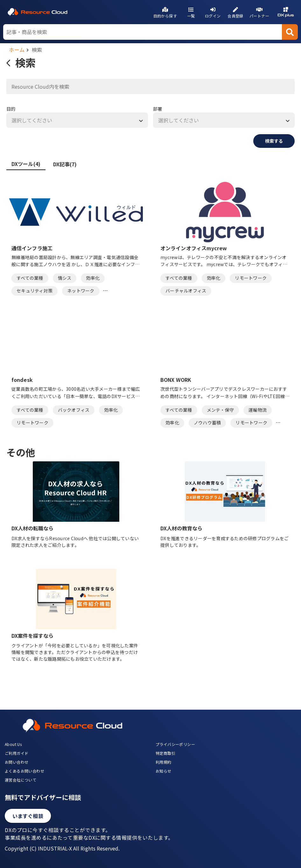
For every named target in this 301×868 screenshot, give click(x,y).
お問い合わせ (17, 762)
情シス (65, 278)
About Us (13, 744)
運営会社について (21, 780)
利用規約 (164, 762)
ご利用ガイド (17, 753)
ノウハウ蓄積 (207, 423)
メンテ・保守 (220, 410)
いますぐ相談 (28, 816)
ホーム (17, 50)
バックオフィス (74, 410)
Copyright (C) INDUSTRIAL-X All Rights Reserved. (62, 848)
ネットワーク (81, 291)
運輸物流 (258, 410)
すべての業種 (30, 278)
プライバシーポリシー (175, 744)
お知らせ (164, 771)
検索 (37, 50)
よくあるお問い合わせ (24, 771)
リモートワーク (251, 278)
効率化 (93, 278)
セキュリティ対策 (35, 291)
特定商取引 (165, 753)
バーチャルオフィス (186, 291)
